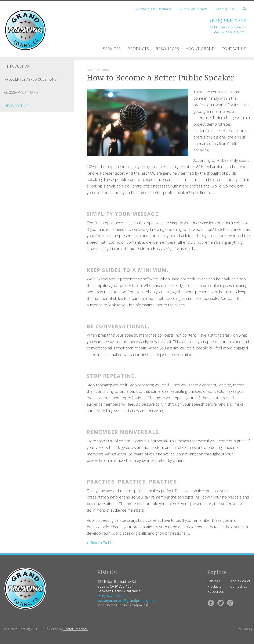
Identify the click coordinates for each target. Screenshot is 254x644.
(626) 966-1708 (227, 20)
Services (112, 49)
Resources (167, 49)
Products (138, 49)
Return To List (102, 543)
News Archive (16, 106)
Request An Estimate (153, 9)
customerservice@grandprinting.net (126, 601)
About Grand (200, 49)
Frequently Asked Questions (30, 79)
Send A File (225, 9)
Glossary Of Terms (21, 92)
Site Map (243, 629)
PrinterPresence (76, 629)
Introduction (17, 66)
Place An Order (193, 9)
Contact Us (234, 49)
